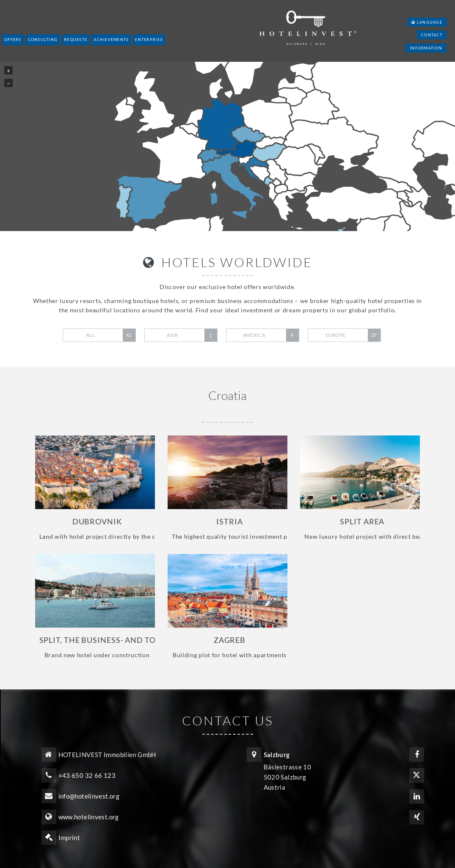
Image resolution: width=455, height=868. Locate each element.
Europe (353, 335)
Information (426, 48)
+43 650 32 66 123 (87, 775)
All (110, 335)
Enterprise (149, 40)
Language (427, 22)
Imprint (69, 838)
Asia (192, 335)
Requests (76, 40)
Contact (432, 35)
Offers (13, 40)
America (271, 335)
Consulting (43, 40)
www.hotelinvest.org (89, 817)
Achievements (111, 40)
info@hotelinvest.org (89, 796)
